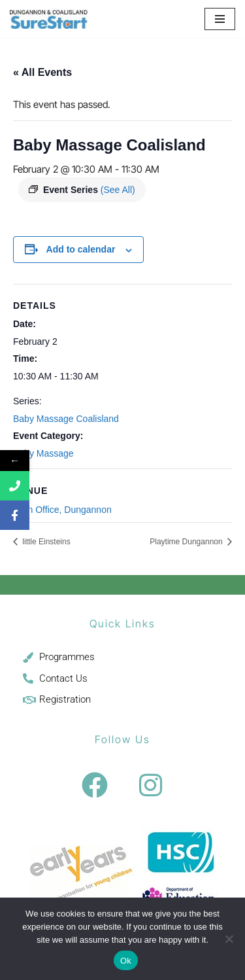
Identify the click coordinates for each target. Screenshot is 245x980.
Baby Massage (43, 453)
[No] (229, 939)
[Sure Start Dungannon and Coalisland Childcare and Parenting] (49, 19)
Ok (126, 961)
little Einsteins (45, 542)
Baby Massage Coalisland (66, 419)
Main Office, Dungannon (62, 510)
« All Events (42, 72)
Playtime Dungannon (187, 542)
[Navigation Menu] (220, 19)
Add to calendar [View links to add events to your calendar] (81, 249)
